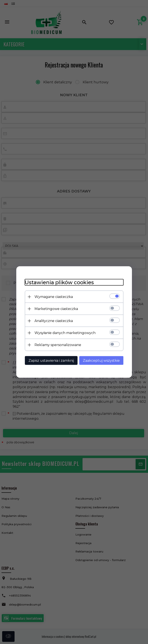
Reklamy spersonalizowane (58, 345)
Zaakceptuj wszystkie (101, 361)
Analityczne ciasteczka (54, 321)
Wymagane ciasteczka (54, 297)
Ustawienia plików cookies (59, 282)
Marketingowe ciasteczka (56, 309)
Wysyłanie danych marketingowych (65, 333)
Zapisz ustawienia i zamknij (51, 361)
